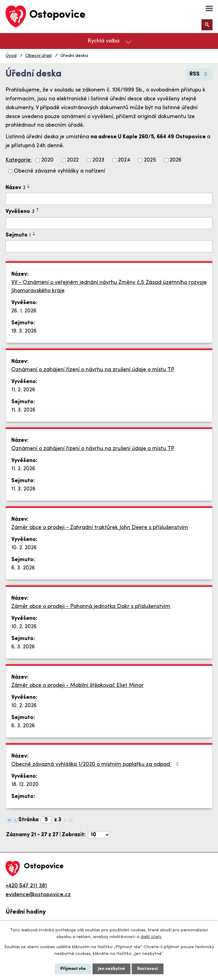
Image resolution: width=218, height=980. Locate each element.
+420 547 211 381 (26, 886)
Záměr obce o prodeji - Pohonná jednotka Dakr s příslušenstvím (91, 607)
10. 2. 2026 (24, 548)
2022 (73, 160)
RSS (199, 74)
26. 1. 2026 (24, 311)
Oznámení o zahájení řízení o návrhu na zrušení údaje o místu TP (93, 370)
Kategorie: (19, 160)
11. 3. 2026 (23, 410)
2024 (124, 160)
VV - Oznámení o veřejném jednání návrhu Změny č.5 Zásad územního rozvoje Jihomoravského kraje (109, 287)
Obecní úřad (38, 56)
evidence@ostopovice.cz (38, 895)
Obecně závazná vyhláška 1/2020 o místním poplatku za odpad (96, 764)
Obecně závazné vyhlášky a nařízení (59, 171)
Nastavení (148, 969)
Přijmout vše (73, 969)
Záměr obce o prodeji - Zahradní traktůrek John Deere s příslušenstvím (100, 528)
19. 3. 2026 (24, 331)
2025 (150, 160)
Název (15, 188)
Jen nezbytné (111, 969)
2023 (98, 160)
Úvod (11, 56)
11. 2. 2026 (23, 390)
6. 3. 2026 (23, 568)
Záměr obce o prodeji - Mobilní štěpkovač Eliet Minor (77, 686)
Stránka (28, 820)
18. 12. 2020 (25, 785)
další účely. (151, 937)
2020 (47, 160)
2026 (176, 160)
